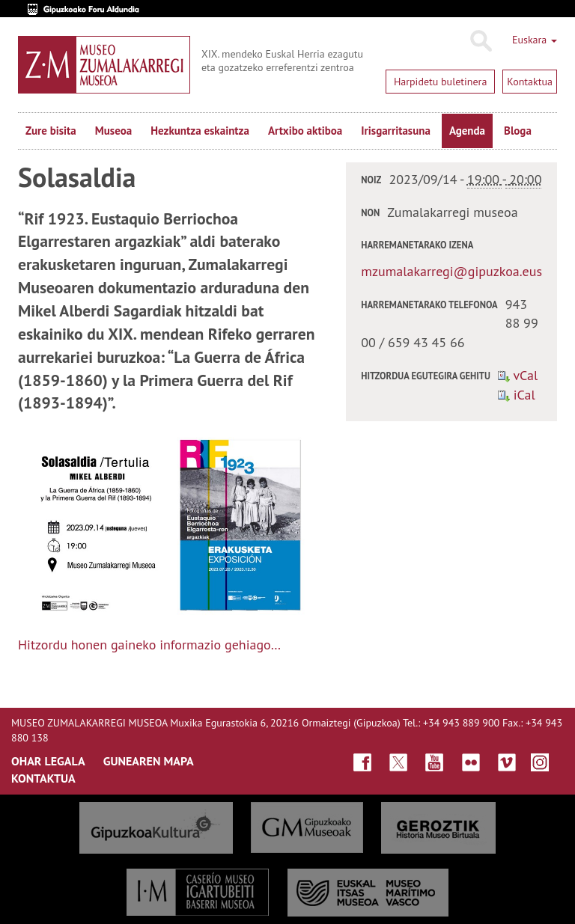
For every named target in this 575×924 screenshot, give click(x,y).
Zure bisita (51, 131)
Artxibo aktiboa (305, 131)
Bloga (518, 131)
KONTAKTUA (43, 778)
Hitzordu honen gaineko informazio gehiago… (149, 645)
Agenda (467, 131)
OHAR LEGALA (48, 761)
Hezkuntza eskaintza (200, 131)
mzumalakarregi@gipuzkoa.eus (451, 271)
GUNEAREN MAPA (149, 761)
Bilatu (480, 41)
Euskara (535, 40)
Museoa (113, 131)
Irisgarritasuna (396, 131)
